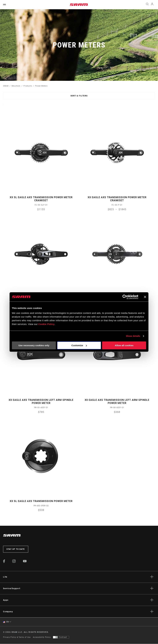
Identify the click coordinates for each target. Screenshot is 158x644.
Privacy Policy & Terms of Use (17, 637)
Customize (79, 345)
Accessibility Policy (42, 637)
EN (6, 622)
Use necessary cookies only (34, 345)
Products (28, 86)
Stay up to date (16, 549)
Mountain (16, 86)
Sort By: (3, 107)
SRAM (6, 86)
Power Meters (41, 86)
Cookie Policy (46, 324)
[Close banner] (145, 297)
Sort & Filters (79, 96)
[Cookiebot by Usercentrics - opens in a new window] (125, 297)
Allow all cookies (124, 345)
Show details (133, 336)
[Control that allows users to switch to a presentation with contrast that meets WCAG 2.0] (61, 637)
